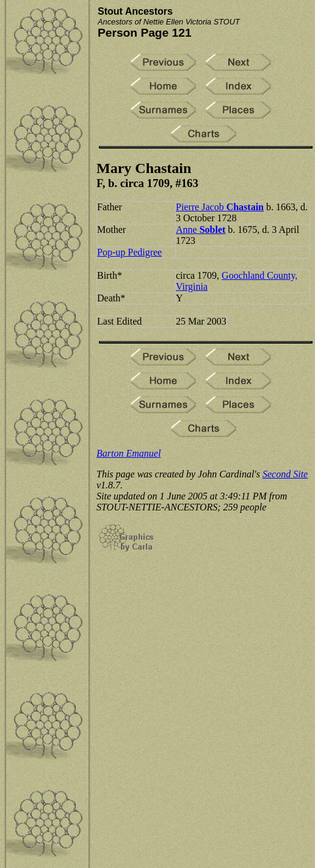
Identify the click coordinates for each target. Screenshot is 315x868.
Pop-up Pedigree (129, 252)
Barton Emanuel (129, 453)
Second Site (285, 474)
